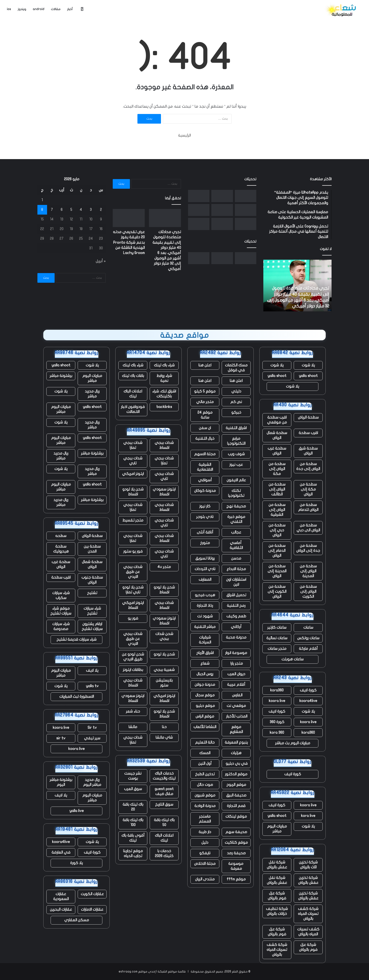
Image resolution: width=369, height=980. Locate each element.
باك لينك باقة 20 (133, 807)
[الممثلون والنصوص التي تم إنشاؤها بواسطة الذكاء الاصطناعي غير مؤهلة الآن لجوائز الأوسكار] (199, 210)
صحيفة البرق (236, 795)
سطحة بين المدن (92, 549)
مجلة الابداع (236, 569)
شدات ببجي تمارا (133, 445)
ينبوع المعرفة (236, 742)
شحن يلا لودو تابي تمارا (133, 590)
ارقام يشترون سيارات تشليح (92, 626)
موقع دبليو (205, 706)
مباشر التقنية (205, 627)
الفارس (236, 695)
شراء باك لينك (164, 365)
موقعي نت (236, 706)
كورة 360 (277, 722)
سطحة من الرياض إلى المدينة (308, 571)
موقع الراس (205, 716)
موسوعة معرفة (236, 866)
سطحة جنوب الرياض (92, 580)
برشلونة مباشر (61, 376)
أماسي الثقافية (236, 545)
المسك (205, 753)
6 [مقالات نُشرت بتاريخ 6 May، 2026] (62, 210)
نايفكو (205, 853)
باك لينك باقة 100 (133, 822)
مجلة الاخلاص (205, 864)
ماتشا (133, 727)
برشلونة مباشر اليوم (61, 782)
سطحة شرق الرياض (308, 451)
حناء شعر (133, 711)
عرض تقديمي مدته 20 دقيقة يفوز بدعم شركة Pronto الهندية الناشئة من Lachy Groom (129, 243)
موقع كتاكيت (236, 843)
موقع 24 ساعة (205, 415)
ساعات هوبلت (293, 659)
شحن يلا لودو (164, 654)
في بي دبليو (236, 764)
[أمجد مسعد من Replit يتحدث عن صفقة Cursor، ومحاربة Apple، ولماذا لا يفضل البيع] (246, 224)
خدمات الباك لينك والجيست (164, 776)
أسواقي (205, 480)
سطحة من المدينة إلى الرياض (277, 571)
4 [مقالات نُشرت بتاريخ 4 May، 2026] (81, 210)
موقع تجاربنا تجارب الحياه (133, 853)
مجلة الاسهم (205, 454)
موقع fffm (236, 879)
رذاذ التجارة (205, 606)
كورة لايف (308, 690)
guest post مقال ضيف (164, 791)
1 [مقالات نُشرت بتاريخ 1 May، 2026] (42, 200)
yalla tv (92, 686)
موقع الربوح (236, 785)
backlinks (164, 407)
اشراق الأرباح (205, 653)
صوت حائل (205, 785)
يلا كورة (76, 863)
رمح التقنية (236, 606)
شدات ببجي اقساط (164, 445)
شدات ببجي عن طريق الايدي (133, 572)
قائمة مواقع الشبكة (172, 972)
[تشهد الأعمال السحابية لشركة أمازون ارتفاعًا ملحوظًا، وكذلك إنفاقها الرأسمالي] (199, 224)
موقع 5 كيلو (205, 391)
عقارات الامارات (92, 909)
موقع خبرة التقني (236, 519)
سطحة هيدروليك (61, 549)
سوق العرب (133, 789)
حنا (164, 727)
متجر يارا (236, 663)
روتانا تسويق (205, 558)
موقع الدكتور (236, 774)
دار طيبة (205, 832)
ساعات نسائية (277, 638)
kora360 (277, 690)
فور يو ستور (133, 551)
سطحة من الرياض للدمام (308, 507)
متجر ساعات (277, 649)
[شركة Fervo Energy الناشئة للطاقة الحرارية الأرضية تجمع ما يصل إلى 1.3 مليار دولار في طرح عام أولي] (246, 210)
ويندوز (22, 9)
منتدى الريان (205, 879)
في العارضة (61, 852)
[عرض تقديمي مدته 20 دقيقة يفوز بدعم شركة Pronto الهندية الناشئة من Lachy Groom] (222, 196)
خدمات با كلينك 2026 (164, 853)
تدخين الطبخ (205, 774)
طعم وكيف (236, 616)
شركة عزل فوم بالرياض (277, 896)
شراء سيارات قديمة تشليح (76, 639)
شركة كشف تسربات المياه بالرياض (308, 914)
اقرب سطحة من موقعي (277, 420)
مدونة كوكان (205, 491)
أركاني (236, 627)
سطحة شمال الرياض (277, 435)
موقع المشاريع (236, 729)
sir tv (61, 738)
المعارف (205, 580)
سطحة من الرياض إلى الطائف (277, 489)
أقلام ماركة (308, 649)
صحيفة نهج (236, 506)
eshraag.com (128, 972)
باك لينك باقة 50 (164, 822)
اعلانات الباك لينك (133, 394)
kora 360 (277, 733)
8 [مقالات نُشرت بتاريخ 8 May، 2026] (42, 210)
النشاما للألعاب (205, 727)
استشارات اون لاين (236, 582)
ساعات (308, 627)
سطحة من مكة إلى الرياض (308, 489)
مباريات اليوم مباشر (277, 829)
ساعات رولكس (308, 638)
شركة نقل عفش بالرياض (277, 865)
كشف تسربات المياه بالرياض (308, 932)
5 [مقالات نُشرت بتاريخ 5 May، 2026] (71, 210)
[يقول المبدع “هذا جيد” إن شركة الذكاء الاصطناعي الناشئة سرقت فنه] (222, 210)
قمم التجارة (236, 806)
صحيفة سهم (236, 832)
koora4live (308, 701)
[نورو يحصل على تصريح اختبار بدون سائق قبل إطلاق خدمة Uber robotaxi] (199, 196)
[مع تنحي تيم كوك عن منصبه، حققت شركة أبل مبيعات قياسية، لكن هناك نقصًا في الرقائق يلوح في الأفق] (222, 224)
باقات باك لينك (133, 376)
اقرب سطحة (308, 433)
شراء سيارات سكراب (61, 595)
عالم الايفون (236, 480)
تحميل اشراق (236, 595)
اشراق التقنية (236, 428)
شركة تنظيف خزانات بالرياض (277, 911)
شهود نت (205, 616)
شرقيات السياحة (205, 640)
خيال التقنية (205, 439)
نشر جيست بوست (133, 776)
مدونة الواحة (205, 806)
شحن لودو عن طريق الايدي (133, 657)
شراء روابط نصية (164, 378)
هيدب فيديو (205, 595)
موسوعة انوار (236, 653)
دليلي (236, 391)
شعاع (205, 663)
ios (9, 9)
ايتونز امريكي (133, 474)
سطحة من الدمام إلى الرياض (277, 551)
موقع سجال (205, 695)
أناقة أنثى (205, 532)
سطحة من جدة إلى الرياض (308, 548)
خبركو (236, 412)
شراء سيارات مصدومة (61, 626)
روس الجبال (205, 674)
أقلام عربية (236, 685)
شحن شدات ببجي (164, 636)
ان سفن (205, 428)
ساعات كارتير (277, 627)
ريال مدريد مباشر (92, 394)
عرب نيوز (236, 465)
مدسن (236, 558)
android (38, 9)
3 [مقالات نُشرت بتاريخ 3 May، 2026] (91, 210)
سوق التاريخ (164, 804)
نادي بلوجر (205, 517)
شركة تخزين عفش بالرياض (308, 880)
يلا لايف (92, 670)
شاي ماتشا (164, 737)
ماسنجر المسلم (205, 819)
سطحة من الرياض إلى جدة (308, 466)
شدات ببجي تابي (133, 461)
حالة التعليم (205, 742)
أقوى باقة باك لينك (133, 838)
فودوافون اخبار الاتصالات (133, 409)
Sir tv (92, 728)
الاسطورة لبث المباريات (77, 697)
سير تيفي (92, 738)
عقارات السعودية (61, 896)
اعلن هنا (205, 365)
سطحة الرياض (308, 417)
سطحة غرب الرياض (277, 451)
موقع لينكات (236, 816)
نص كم (236, 402)
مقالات (56, 9)
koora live (277, 701)
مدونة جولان (205, 685)
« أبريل (101, 261)
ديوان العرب (236, 674)
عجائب (236, 532)
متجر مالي (205, 402)
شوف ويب (236, 454)
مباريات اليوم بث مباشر (293, 743)
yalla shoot (308, 376)
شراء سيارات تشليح (92, 611)
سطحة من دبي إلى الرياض (277, 530)
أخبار (70, 9)
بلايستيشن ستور (164, 683)
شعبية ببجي (164, 670)
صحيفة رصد (236, 853)
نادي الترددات (205, 569)
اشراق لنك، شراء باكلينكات (164, 394)
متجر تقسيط (133, 520)
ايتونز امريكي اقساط (133, 605)
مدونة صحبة (236, 637)
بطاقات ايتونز (133, 670)
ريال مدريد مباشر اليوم (92, 782)
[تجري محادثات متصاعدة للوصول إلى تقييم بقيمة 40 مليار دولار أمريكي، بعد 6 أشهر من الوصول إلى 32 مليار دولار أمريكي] (246, 196)
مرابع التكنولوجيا (236, 441)
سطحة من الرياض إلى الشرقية (277, 510)
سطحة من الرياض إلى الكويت (308, 592)
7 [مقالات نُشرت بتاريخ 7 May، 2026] (52, 210)
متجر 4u (164, 567)
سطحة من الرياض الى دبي (308, 528)
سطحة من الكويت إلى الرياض (277, 592)
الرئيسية (184, 135)
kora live (308, 816)
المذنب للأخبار (236, 716)
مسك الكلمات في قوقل (236, 368)
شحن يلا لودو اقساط (133, 492)
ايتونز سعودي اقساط (164, 492)
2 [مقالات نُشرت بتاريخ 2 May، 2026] (101, 210)
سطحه (61, 536)
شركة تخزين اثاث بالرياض (308, 865)
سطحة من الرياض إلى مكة (277, 469)
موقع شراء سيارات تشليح (61, 611)
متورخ (205, 543)
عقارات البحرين (61, 909)
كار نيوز (205, 506)
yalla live (77, 811)
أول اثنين (205, 764)
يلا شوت (308, 365)
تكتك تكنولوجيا (236, 493)
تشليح (92, 593)
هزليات (236, 753)
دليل (205, 843)
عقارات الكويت (92, 894)
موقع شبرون (205, 795)
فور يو (133, 618)
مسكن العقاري (77, 920)
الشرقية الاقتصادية (205, 467)
